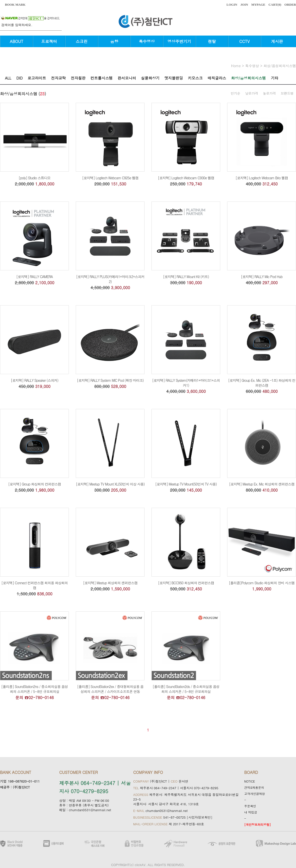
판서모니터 (127, 78)
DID (19, 78)
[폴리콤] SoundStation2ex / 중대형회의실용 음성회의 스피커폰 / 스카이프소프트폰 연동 (110, 689)
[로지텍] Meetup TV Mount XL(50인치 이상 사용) (110, 484)
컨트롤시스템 (102, 78)
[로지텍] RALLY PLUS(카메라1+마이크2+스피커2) (110, 279)
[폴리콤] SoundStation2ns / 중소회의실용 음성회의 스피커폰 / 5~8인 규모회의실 (35, 689)
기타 (275, 78)
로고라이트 (37, 78)
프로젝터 (49, 41)
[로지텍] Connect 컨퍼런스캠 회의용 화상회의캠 (34, 585)
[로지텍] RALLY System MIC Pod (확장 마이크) (110, 380)
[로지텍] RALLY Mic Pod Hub (262, 277)
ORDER (290, 5)
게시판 (277, 41)
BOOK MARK (15, 5)
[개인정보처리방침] (258, 824)
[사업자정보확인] (200, 817)
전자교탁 (58, 78)
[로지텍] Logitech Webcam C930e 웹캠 (186, 178)
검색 (59, 27)
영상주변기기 (179, 41)
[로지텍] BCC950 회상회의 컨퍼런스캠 (186, 583)
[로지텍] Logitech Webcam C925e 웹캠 (110, 178)
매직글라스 (217, 78)
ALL (8, 78)
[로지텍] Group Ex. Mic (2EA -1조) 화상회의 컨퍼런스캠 (262, 383)
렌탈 (212, 41)
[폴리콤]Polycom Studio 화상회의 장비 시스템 (262, 583)
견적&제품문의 (254, 787)
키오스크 (195, 78)
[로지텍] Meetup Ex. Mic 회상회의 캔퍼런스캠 (262, 484)
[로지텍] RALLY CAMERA (35, 277)
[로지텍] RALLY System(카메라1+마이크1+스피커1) (186, 383)
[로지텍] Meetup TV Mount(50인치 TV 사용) (186, 484)
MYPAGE (258, 5)
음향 (114, 41)
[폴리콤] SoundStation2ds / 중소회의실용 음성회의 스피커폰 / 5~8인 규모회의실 (186, 689)
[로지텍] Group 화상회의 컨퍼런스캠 (35, 484)
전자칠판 (78, 78)
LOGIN (232, 5)
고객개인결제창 (255, 794)
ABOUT (17, 41)
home (236, 66)
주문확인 (250, 806)
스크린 (82, 41)
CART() (275, 5)
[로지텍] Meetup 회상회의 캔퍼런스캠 (110, 583)
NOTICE (250, 781)
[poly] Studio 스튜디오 (34, 178)
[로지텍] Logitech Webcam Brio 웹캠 (262, 178)
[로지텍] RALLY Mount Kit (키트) (186, 277)
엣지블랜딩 (174, 78)
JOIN (244, 5)
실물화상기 (150, 78)
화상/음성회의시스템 (280, 66)
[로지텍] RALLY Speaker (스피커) (35, 380)
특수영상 (147, 41)
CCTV (244, 41)
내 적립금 (251, 812)
